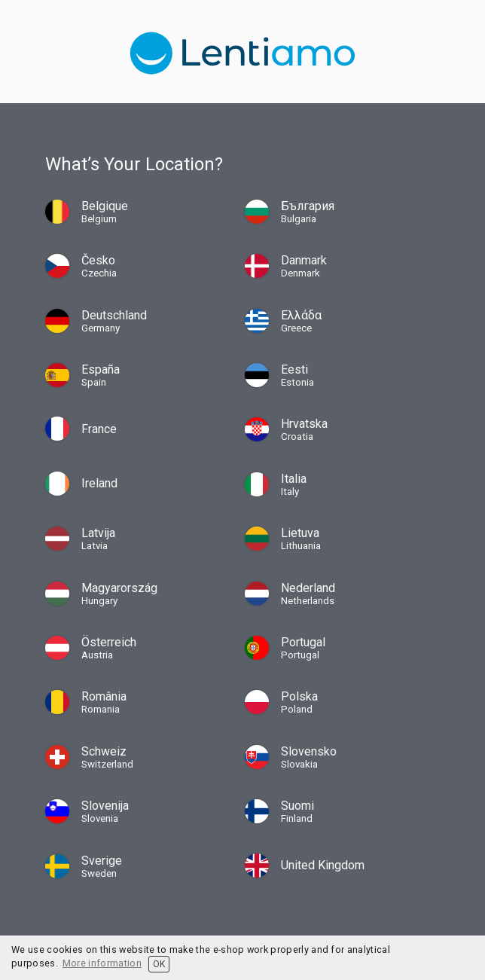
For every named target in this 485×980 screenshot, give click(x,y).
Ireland (99, 483)
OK (159, 964)
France (99, 429)
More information (102, 963)
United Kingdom (323, 865)
